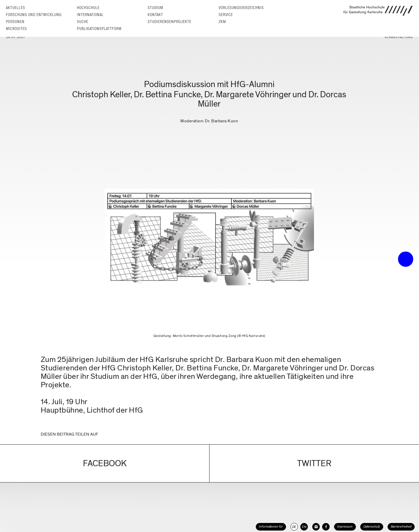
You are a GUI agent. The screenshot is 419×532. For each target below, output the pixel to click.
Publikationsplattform (99, 29)
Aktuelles (15, 8)
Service (226, 15)
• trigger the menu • (406, 259)
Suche (82, 22)
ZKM (222, 22)
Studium (155, 8)
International (90, 15)
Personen (15, 22)
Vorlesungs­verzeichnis (241, 8)
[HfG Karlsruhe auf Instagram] (316, 527)
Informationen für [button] (271, 527)
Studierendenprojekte (169, 22)
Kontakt (155, 15)
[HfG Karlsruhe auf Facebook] (326, 527)
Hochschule (88, 8)
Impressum (345, 527)
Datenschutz (372, 527)
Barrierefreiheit (401, 527)
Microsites (16, 29)
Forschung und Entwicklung (34, 15)
